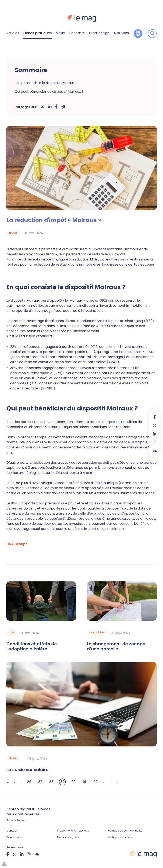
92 (96, 782)
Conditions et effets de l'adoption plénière (32, 646)
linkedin (155, 434)
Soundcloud (155, 451)
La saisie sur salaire (27, 770)
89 (62, 782)
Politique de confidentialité (125, 831)
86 (29, 782)
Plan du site (14, 837)
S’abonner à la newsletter (73, 831)
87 (40, 782)
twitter (155, 426)
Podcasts (77, 33)
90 (74, 782)
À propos (121, 33)
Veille (60, 33)
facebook (155, 417)
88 (51, 782)
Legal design (99, 33)
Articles (13, 33)
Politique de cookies (121, 837)
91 (84, 782)
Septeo (21, 820)
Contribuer (138, 34)
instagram (155, 442)
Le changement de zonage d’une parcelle (116, 646)
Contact (12, 831)
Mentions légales (68, 837)
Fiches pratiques (38, 33)
